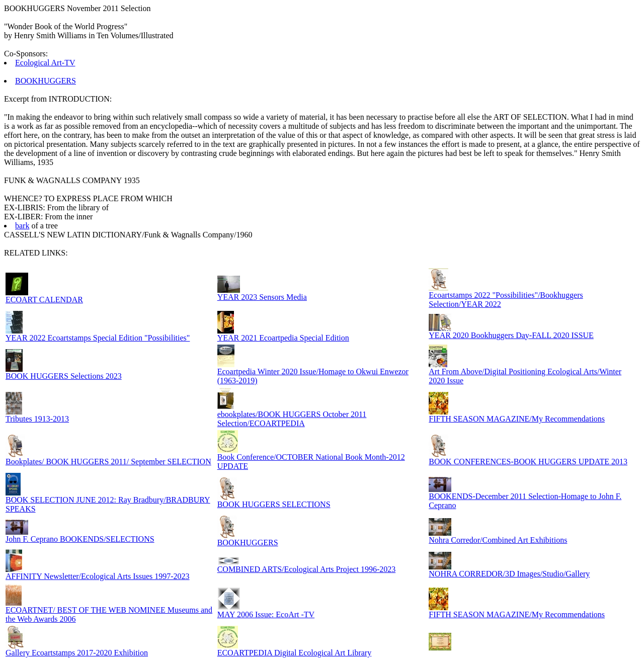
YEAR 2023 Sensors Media (262, 297)
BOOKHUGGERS (46, 81)
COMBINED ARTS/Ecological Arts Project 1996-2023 (307, 569)
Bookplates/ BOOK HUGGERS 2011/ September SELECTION (108, 462)
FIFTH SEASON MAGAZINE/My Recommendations (517, 419)
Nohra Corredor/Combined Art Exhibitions (498, 540)
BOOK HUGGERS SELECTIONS (274, 504)
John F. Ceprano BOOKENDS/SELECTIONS (80, 539)
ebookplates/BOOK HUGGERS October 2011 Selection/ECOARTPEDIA (292, 419)
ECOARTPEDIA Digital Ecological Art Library (295, 653)
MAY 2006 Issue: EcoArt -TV (266, 614)
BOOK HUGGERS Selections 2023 (64, 376)
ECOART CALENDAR (44, 300)
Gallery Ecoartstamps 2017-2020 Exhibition (77, 653)
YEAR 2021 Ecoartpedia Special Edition (283, 338)
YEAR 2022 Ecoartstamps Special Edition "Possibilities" (98, 338)
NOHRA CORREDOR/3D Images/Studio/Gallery (509, 574)
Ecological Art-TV (45, 63)
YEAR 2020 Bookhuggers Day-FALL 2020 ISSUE (511, 335)
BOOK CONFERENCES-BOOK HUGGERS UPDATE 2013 (528, 462)
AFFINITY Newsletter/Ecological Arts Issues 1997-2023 (98, 576)
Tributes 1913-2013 (37, 419)
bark (22, 226)
